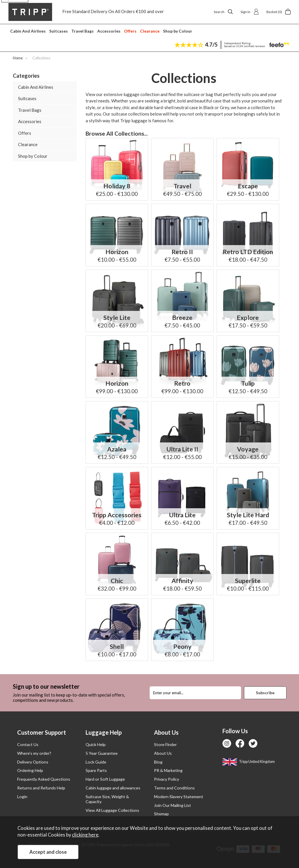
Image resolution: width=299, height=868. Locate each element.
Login (22, 797)
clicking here (85, 835)
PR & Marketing (168, 770)
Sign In (250, 12)
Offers (130, 31)
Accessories (109, 31)
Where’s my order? (34, 753)
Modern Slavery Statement (179, 797)
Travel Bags (83, 31)
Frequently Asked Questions (44, 779)
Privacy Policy (167, 779)
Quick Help (96, 744)
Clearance (150, 31)
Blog (158, 762)
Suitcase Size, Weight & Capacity (107, 799)
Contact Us (28, 744)
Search (223, 12)
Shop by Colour (178, 31)
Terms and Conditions (174, 788)
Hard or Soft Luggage (105, 779)
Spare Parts (96, 770)
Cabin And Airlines (28, 31)
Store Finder (165, 744)
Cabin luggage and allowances (113, 788)
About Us (163, 753)
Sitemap (161, 814)
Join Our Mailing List (172, 805)
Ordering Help (30, 770)
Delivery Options (33, 762)
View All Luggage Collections (112, 810)
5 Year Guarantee (102, 753)
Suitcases (59, 31)
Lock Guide (96, 762)
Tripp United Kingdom (249, 761)
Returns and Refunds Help (41, 788)
